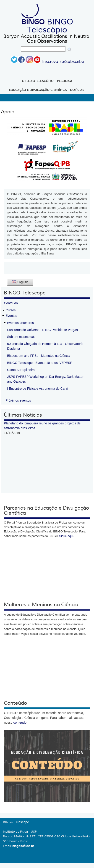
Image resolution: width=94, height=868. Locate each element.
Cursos (10, 310)
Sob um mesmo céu (21, 337)
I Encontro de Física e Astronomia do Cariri (38, 389)
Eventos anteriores (20, 323)
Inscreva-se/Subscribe (63, 61)
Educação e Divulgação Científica (38, 90)
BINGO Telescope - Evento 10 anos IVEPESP (40, 363)
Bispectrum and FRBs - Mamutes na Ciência (39, 356)
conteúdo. (21, 722)
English (20, 282)
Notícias (77, 90)
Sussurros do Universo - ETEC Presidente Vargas (42, 330)
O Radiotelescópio (38, 81)
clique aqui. (67, 536)
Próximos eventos (18, 400)
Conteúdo (11, 303)
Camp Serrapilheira (21, 370)
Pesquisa (65, 81)
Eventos (11, 316)
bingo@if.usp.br (23, 846)
